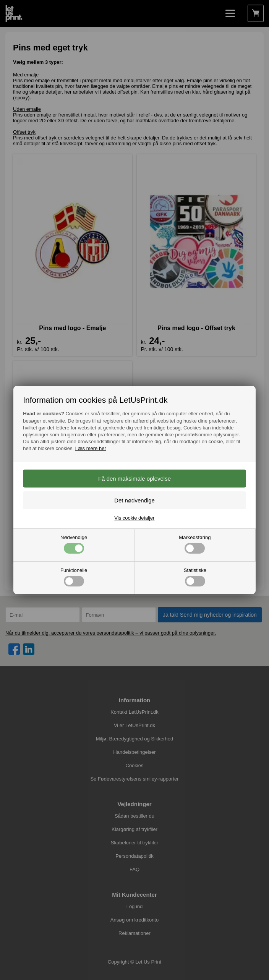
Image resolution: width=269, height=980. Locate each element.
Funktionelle (74, 577)
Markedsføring (195, 544)
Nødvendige (74, 544)
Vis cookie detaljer (134, 518)
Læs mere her (91, 448)
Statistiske (195, 577)
